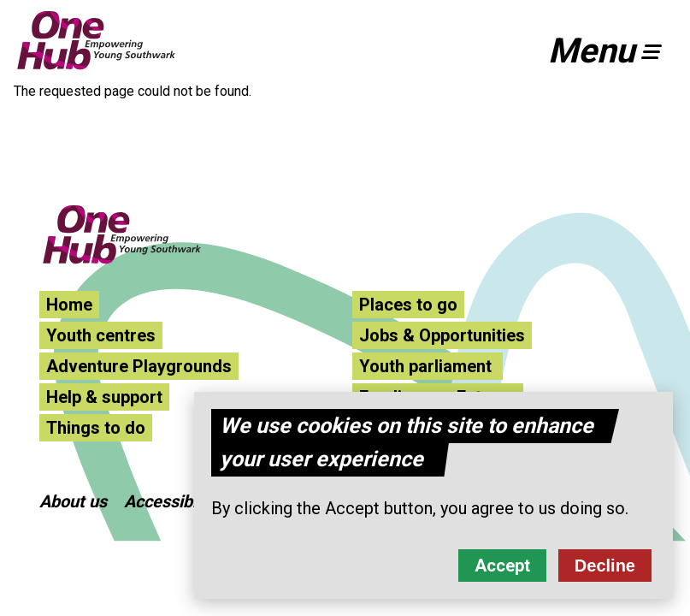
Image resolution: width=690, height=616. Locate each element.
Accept (502, 569)
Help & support (104, 397)
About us (73, 501)
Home (69, 305)
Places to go (408, 305)
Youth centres (101, 335)
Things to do (96, 428)
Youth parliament (428, 366)
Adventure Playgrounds (139, 366)
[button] (612, 51)
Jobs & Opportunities (442, 335)
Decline (605, 569)
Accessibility (172, 501)
